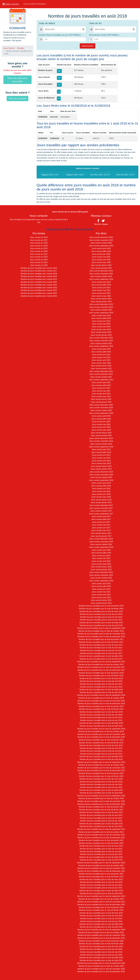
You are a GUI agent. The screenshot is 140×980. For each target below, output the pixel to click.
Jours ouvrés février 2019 (101, 466)
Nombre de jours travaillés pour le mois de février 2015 (101, 743)
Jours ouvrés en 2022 (39, 257)
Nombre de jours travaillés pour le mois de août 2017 (101, 659)
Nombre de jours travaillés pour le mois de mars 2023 (101, 879)
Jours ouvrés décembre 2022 (101, 338)
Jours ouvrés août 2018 (101, 483)
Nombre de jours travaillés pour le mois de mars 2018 (101, 678)
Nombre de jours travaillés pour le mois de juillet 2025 (101, 958)
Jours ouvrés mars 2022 (101, 363)
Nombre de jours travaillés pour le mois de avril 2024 (101, 916)
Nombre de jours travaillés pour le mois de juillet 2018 (101, 690)
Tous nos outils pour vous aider (17, 80)
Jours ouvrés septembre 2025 (101, 246)
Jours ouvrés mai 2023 (101, 324)
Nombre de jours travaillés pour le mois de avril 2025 (101, 949)
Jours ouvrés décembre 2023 (101, 304)
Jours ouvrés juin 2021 (101, 388)
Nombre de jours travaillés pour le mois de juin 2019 (101, 720)
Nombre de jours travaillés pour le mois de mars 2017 (101, 645)
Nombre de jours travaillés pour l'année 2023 (39, 290)
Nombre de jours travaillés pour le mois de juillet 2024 (101, 924)
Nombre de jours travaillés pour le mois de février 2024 (101, 910)
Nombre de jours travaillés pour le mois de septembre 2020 (101, 796)
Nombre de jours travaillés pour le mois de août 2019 (101, 726)
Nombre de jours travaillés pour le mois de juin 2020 (101, 787)
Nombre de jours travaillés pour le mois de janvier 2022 (101, 840)
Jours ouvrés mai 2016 (101, 558)
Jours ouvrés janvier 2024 (101, 302)
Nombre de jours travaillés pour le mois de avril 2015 (101, 748)
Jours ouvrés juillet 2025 (101, 251)
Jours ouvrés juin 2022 (101, 355)
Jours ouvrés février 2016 (101, 567)
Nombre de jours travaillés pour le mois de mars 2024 (101, 913)
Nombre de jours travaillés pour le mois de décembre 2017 (101, 670)
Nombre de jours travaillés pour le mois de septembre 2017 (101, 662)
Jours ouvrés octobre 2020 (101, 410)
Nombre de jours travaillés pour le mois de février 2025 (101, 944)
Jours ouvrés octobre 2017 (101, 511)
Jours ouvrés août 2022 (101, 349)
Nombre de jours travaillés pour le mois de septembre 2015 (101, 762)
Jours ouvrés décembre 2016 (101, 539)
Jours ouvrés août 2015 (101, 584)
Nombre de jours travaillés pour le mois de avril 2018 (101, 681)
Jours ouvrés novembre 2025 (101, 240)
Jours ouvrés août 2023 (101, 316)
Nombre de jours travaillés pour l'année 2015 (39, 279)
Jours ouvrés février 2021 (101, 399)
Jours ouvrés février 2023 (101, 332)
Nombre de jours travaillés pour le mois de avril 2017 (101, 648)
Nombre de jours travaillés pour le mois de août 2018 (101, 692)
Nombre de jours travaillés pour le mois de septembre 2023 (101, 896)
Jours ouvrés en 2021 (39, 254)
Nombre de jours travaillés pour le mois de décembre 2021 (101, 838)
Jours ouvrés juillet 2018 (101, 486)
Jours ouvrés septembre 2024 (101, 279)
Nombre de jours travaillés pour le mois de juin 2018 (101, 687)
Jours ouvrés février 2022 (101, 366)
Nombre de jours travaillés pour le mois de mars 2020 (101, 779)
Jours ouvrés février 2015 (101, 600)
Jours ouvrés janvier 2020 (101, 436)
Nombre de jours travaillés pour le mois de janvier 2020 (101, 773)
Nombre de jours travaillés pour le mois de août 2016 (101, 625)
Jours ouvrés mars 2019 (101, 463)
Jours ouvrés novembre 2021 (101, 374)
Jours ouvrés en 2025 (39, 265)
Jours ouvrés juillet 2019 (101, 452)
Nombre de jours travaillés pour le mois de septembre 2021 (101, 829)
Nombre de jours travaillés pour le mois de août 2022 (101, 860)
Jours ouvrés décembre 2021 (101, 371)
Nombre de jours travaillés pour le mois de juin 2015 (101, 754)
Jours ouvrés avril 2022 (101, 360)
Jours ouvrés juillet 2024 (101, 285)
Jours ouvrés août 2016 (101, 550)
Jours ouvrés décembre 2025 (101, 237)
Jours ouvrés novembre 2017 (101, 508)
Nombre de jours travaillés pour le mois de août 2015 (101, 759)
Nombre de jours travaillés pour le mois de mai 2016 (101, 617)
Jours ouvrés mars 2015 (101, 598)
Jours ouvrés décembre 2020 (101, 405)
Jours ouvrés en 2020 (39, 251)
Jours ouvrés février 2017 (101, 533)
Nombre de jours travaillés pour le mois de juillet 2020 (101, 790)
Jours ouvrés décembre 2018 (101, 472)
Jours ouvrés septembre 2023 (101, 313)
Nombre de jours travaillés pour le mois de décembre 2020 (101, 804)
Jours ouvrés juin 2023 (101, 321)
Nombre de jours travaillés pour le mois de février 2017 (101, 642)
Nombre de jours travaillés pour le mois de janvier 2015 (101, 740)
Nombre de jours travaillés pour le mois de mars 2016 (101, 611)
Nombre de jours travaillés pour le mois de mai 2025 (101, 952)
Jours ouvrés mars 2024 (101, 296)
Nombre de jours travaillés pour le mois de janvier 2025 (101, 941)
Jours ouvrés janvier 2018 (101, 502)
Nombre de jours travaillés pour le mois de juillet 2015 (101, 757)
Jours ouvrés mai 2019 (101, 458)
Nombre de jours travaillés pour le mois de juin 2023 (101, 888)
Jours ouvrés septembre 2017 (101, 514)
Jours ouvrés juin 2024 (101, 288)
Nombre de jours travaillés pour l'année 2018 (39, 274)
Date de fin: (96, 23)
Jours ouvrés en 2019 (39, 246)
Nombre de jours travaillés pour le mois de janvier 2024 (101, 907)
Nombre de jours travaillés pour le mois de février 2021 (101, 810)
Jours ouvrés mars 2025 (101, 262)
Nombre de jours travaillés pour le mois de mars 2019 (101, 712)
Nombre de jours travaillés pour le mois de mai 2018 (101, 684)
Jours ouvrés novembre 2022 (101, 341)
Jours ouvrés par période (34, 4)
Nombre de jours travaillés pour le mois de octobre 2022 (101, 866)
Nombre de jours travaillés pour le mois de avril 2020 (101, 782)
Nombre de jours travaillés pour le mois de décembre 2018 (101, 704)
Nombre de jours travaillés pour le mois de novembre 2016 (101, 634)
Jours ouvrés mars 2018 (101, 497)
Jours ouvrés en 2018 (39, 243)
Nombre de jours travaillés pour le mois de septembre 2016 (101, 628)
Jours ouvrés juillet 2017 (101, 519)
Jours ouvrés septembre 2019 (101, 447)
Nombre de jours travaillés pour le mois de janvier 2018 (101, 673)
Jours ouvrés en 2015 (39, 248)
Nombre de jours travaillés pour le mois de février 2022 (101, 843)
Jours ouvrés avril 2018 (101, 494)
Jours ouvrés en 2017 (39, 240)
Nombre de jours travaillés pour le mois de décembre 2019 (101, 737)
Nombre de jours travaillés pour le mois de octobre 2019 (101, 731)
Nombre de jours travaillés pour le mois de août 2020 (101, 793)
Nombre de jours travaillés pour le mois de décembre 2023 (101, 905)
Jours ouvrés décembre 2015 (101, 572)
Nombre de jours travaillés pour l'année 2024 (39, 293)
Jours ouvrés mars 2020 (101, 430)
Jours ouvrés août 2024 (101, 282)
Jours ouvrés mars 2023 (101, 329)
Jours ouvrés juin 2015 (101, 589)
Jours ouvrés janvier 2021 (101, 402)
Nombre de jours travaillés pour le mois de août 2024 (101, 927)
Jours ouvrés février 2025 (101, 265)
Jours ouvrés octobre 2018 (101, 477)
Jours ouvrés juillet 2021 (101, 385)
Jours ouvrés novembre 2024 (101, 274)
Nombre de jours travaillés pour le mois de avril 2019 (101, 715)
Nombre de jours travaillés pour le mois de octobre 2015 (101, 765)
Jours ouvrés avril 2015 (101, 595)
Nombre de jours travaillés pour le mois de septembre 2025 (101, 963)
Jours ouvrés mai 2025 (101, 257)
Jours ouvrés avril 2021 (101, 394)
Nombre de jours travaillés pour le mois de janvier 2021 (101, 807)
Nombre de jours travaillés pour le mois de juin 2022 (101, 854)
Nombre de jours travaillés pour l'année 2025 (39, 296)
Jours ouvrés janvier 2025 (101, 268)
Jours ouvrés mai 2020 (101, 424)
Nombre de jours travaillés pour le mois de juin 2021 (101, 821)
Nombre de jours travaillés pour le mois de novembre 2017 (101, 667)
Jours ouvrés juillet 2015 (101, 586)
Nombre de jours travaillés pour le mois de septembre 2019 (101, 729)
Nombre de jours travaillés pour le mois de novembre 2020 (101, 801)
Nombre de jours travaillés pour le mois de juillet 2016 (101, 623)
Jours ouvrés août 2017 (101, 516)
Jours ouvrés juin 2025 (101, 254)
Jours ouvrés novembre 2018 (101, 475)
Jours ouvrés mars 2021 (101, 396)
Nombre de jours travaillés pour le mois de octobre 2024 (101, 932)
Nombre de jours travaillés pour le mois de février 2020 (101, 776)
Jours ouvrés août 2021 (101, 382)
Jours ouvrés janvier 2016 (101, 570)
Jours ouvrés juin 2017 (101, 522)
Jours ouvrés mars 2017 (101, 530)
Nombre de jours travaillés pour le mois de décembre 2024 (101, 938)
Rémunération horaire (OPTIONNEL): (104, 35)
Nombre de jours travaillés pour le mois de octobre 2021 (101, 832)
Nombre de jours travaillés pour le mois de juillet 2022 (101, 857)
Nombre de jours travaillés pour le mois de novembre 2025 (101, 969)
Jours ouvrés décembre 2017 (101, 505)
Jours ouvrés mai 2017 (101, 525)
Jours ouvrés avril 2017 (101, 528)
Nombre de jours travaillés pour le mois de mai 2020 (101, 784)
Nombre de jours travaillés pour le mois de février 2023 (101, 877)
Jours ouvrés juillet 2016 (101, 553)
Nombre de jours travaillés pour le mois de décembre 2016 (101, 637)
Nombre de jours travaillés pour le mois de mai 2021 (101, 818)
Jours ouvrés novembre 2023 (101, 307)
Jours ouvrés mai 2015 (101, 592)
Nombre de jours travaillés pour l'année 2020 (39, 282)
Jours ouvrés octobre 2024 (101, 276)
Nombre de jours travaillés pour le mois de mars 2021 (101, 812)
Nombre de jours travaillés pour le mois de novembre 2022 (101, 868)
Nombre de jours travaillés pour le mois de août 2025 (101, 960)
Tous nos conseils (17, 99)
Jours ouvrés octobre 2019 (101, 444)
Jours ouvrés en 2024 (39, 262)
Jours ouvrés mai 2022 (101, 357)
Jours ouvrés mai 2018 (101, 491)
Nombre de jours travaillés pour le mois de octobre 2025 (101, 966)
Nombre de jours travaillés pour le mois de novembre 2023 (101, 902)
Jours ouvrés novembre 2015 (101, 575)
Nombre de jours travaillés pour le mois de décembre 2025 (101, 972)
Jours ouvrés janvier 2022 (101, 369)
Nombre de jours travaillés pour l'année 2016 (39, 268)
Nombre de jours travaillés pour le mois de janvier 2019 (101, 706)
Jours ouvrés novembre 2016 (101, 542)
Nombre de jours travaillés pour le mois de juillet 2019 (101, 723)
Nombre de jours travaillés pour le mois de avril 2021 (101, 815)
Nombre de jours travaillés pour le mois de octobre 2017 (101, 664)
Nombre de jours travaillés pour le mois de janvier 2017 (101, 639)
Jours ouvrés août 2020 (101, 416)
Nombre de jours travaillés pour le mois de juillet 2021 (101, 824)
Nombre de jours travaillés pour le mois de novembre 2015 (101, 768)
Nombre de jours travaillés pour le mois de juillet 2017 (101, 656)
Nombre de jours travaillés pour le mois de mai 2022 (101, 852)
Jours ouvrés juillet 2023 (101, 318)
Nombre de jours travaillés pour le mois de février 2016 (101, 609)
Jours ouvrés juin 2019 (101, 455)
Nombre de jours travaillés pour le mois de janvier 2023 (101, 874)
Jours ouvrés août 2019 (101, 449)
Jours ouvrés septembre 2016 (101, 547)
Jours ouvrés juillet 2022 (101, 352)
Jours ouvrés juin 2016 (101, 556)
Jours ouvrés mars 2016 (101, 564)
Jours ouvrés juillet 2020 (101, 419)
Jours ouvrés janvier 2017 (101, 536)
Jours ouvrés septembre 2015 (101, 581)
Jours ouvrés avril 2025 (101, 260)
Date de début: (47, 23)
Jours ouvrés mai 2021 (101, 391)
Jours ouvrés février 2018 (101, 500)
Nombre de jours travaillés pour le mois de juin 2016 (101, 620)
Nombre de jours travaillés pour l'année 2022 (39, 288)
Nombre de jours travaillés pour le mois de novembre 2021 (101, 835)
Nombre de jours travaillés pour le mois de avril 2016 (101, 614)
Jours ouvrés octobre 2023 (101, 310)
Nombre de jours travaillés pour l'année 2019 (39, 276)
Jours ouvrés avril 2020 (101, 427)
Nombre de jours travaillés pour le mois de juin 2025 (101, 955)
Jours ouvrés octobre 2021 (101, 377)
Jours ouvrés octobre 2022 (101, 343)
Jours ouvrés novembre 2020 (101, 408)
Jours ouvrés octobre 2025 (101, 243)
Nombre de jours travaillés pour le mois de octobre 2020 (101, 798)
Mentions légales (101, 224)
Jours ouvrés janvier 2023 (101, 335)
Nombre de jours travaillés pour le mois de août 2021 (101, 826)
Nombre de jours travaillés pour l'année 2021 (39, 285)
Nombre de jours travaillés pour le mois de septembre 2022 (101, 863)
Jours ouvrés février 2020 (101, 433)
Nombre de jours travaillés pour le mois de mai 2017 (101, 651)
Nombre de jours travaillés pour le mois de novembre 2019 (101, 734)
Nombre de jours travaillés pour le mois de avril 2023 (101, 882)
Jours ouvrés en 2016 (39, 237)
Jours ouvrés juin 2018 (101, 489)
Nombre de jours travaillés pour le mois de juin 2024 (101, 921)
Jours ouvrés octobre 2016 (101, 544)
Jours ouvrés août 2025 (101, 248)
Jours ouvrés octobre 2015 (101, 578)
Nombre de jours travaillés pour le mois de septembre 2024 (101, 930)
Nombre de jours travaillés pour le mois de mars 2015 (101, 745)
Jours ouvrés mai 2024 (101, 290)
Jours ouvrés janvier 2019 (101, 469)
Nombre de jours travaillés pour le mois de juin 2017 (101, 653)
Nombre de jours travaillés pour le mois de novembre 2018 (101, 701)
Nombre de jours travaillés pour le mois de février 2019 (101, 709)
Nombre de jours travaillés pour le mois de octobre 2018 (101, 698)
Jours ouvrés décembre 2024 (101, 271)
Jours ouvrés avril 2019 (101, 461)
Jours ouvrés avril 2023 (101, 327)
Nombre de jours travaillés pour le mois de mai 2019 (101, 717)
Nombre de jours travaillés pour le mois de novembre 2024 (101, 935)
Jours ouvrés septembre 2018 (101, 480)
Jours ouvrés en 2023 (39, 260)
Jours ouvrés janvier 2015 (101, 603)
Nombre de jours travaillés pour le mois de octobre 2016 (101, 631)
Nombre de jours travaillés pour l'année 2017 (39, 271)
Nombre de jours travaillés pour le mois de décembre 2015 (101, 771)
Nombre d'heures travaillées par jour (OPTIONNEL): (60, 35)
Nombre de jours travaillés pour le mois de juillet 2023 (101, 891)
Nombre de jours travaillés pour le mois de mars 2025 (101, 946)
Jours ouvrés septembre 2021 (101, 380)
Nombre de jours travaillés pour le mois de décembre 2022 (101, 871)
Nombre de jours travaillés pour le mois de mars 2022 (101, 846)
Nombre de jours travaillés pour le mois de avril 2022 (101, 849)
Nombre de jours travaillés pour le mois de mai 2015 (101, 751)
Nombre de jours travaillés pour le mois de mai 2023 (101, 885)
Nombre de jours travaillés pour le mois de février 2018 (101, 676)
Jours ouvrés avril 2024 (101, 293)
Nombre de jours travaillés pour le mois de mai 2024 (101, 919)
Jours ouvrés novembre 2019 (101, 441)
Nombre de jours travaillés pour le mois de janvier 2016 (101, 606)
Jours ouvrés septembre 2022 (101, 346)
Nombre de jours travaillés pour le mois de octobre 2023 (101, 899)
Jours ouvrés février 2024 (101, 299)
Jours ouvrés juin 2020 (101, 422)
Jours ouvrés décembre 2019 (101, 438)
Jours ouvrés (11, 4)
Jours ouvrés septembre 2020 (101, 413)
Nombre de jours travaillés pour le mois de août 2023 (101, 893)
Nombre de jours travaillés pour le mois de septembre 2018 (101, 695)
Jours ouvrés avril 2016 (101, 561)
